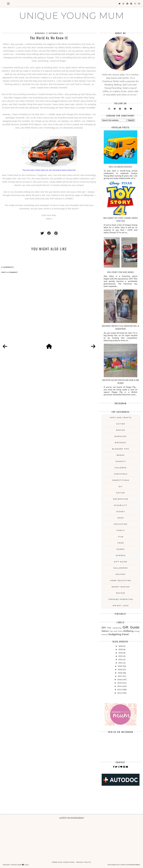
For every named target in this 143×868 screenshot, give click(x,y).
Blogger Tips (121, 449)
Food (121, 543)
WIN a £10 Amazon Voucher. (121, 167)
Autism (121, 424)
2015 (120, 683)
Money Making (121, 587)
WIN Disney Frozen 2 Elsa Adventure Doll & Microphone (121, 327)
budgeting (115, 634)
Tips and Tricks (116, 631)
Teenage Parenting (121, 599)
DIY (121, 486)
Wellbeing (128, 631)
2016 (120, 679)
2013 (120, 690)
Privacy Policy (84, 862)
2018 (120, 673)
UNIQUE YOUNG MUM (72, 16)
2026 (121, 646)
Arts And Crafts (121, 417)
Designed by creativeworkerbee (124, 865)
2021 (121, 663)
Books (121, 455)
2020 (120, 666)
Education (121, 524)
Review (121, 593)
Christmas (121, 474)
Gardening (117, 628)
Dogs (121, 518)
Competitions (121, 480)
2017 (120, 676)
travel (125, 634)
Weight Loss (121, 606)
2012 (120, 693)
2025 (121, 649)
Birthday (121, 443)
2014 (120, 686)
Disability (121, 505)
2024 (121, 653)
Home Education (121, 580)
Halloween (121, 568)
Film (121, 537)
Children (121, 468)
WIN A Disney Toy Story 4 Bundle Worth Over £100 (121, 219)
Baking (121, 430)
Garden (121, 555)
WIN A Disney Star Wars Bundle (121, 272)
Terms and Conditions (63, 862)
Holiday (121, 574)
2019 (120, 669)
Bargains (121, 436)
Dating (121, 493)
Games (121, 549)
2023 (121, 656)
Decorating (121, 499)
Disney (121, 512)
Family (121, 530)
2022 (121, 659)
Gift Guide (121, 562)
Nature (105, 631)
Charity (121, 461)
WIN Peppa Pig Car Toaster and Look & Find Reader (121, 381)
